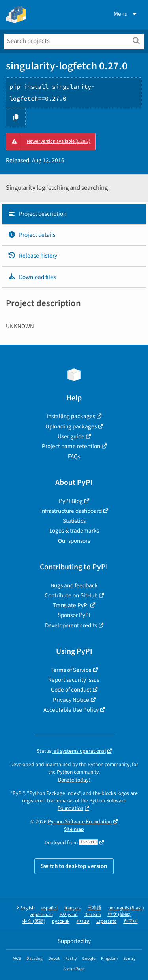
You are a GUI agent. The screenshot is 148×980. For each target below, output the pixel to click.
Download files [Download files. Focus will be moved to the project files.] (32, 277)
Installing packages (71, 416)
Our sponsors (74, 541)
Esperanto (107, 921)
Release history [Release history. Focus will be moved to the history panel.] (33, 256)
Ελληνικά (69, 915)
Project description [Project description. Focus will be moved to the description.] (37, 214)
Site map (74, 829)
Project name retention (71, 446)
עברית (83, 921)
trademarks (60, 801)
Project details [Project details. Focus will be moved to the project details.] (32, 235)
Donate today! (74, 780)
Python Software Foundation (92, 804)
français (72, 908)
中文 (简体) (119, 915)
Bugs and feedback (74, 585)
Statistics (74, 521)
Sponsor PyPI (74, 615)
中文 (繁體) (34, 921)
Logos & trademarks (74, 531)
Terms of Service (71, 670)
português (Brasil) (126, 908)
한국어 (131, 921)
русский (61, 921)
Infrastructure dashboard (71, 511)
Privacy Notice (71, 700)
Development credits (71, 625)
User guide (71, 436)
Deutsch (93, 915)
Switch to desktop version (74, 866)
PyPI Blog (71, 501)
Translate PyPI (71, 605)
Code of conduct (71, 690)
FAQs (74, 456)
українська (41, 915)
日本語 (94, 908)
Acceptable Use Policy (71, 710)
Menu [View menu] (126, 14)
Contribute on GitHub (71, 595)
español (50, 908)
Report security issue (74, 680)
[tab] (74, 214)
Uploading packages (71, 426)
